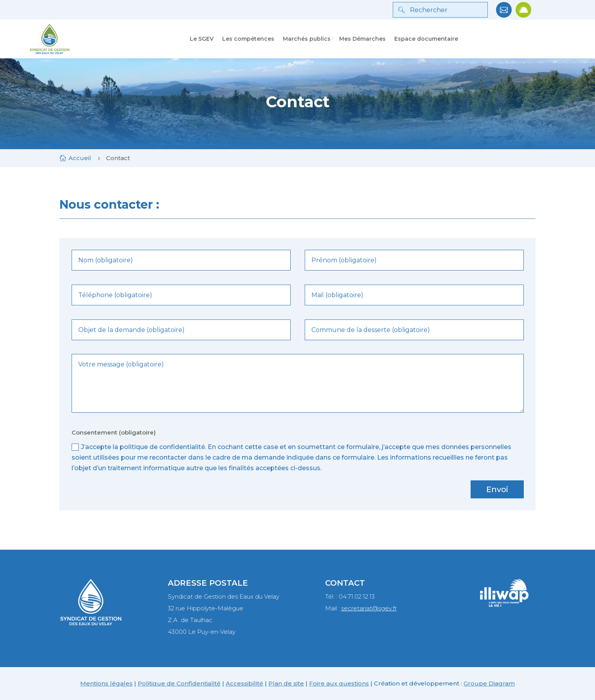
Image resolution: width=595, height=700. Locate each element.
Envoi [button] (497, 489)
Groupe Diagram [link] (489, 683)
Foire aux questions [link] (339, 683)
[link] (504, 15)
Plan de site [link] (286, 683)
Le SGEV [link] (202, 39)
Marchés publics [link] (307, 39)
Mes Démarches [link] (362, 39)
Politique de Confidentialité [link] (179, 683)
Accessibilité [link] (244, 683)
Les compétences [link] (248, 39)
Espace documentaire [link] (426, 39)
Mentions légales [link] (106, 683)
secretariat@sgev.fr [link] (369, 608)
